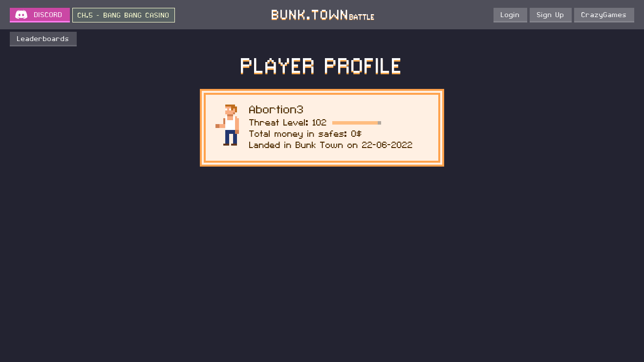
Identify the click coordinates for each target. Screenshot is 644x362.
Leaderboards (43, 39)
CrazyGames (604, 15)
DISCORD (48, 15)
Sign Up (551, 15)
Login (510, 15)
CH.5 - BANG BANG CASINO (124, 16)
